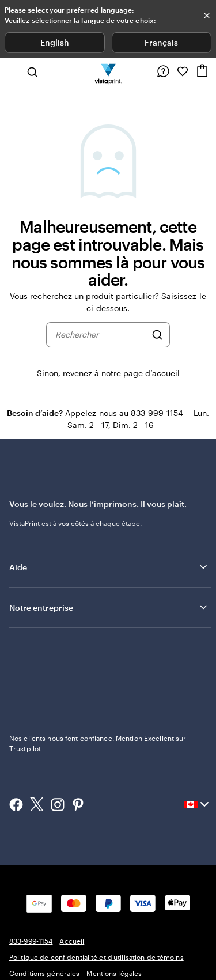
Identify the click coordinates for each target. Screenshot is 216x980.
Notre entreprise (109, 607)
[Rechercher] (157, 335)
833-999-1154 (31, 941)
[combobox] (101, 335)
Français (161, 42)
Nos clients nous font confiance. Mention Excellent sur (98, 743)
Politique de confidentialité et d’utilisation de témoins (96, 957)
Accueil (72, 941)
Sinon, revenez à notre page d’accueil (108, 373)
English (55, 42)
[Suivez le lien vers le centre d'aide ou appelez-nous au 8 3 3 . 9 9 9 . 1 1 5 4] (163, 71)
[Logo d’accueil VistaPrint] (108, 71)
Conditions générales (44, 973)
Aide (109, 567)
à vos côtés (71, 523)
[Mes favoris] (183, 71)
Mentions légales (114, 973)
